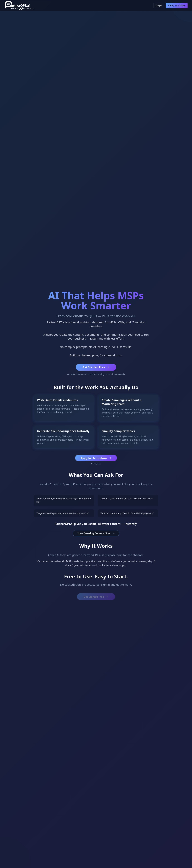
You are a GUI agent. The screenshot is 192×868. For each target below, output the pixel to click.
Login (159, 6)
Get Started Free (96, 367)
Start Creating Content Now (96, 533)
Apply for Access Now (96, 458)
